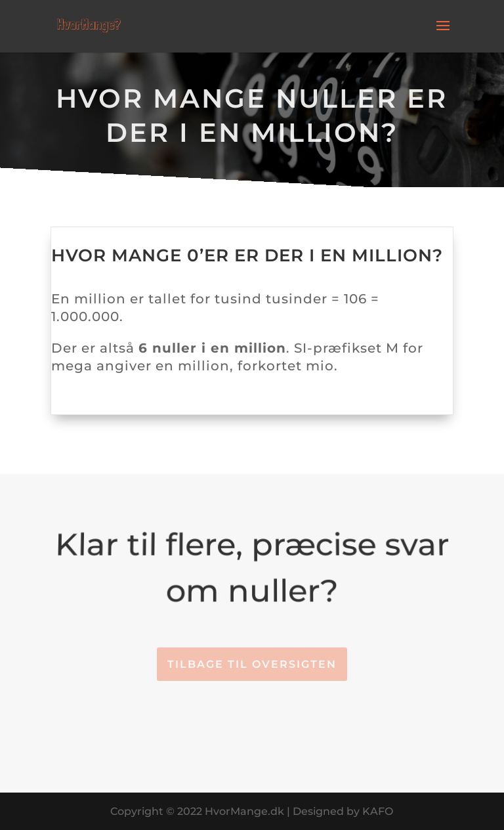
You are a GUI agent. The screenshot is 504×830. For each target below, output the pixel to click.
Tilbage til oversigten (252, 664)
